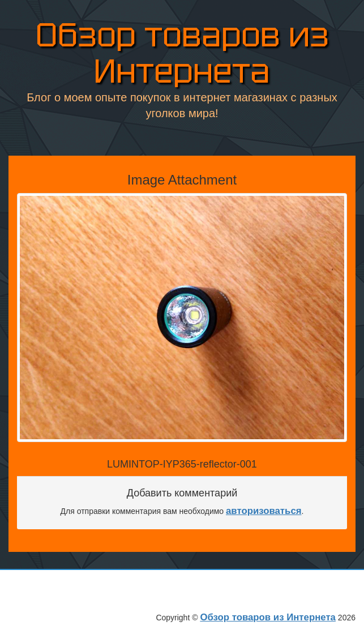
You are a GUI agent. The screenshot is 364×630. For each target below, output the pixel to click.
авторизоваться (264, 511)
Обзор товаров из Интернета (182, 51)
